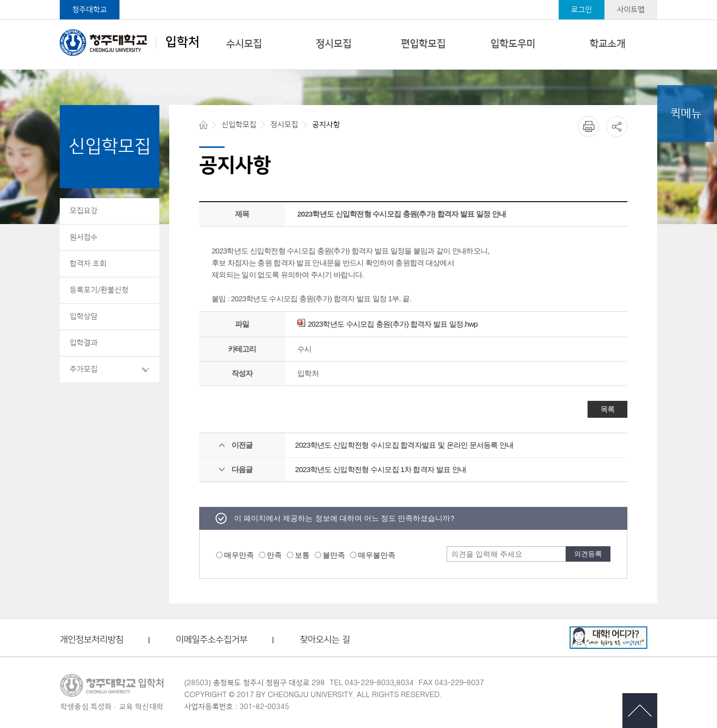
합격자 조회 (88, 264)
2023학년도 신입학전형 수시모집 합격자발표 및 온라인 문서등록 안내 (405, 445)
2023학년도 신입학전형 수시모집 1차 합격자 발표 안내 (381, 469)
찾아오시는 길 (325, 640)
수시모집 (244, 44)
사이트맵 (631, 10)
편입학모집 (423, 44)
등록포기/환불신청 (99, 290)
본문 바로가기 (358, 0)
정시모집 (334, 44)
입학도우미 (513, 44)
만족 (274, 555)
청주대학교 (90, 10)
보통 (302, 555)
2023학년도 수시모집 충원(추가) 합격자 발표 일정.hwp (387, 324)
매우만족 (239, 555)
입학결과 (84, 343)
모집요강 (84, 211)
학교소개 (607, 44)
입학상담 (84, 316)
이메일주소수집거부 (212, 640)
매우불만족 (377, 555)
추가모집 (84, 369)
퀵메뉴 (686, 114)
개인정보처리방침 (92, 640)
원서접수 (84, 237)
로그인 (582, 10)
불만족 (334, 555)
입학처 (130, 42)
